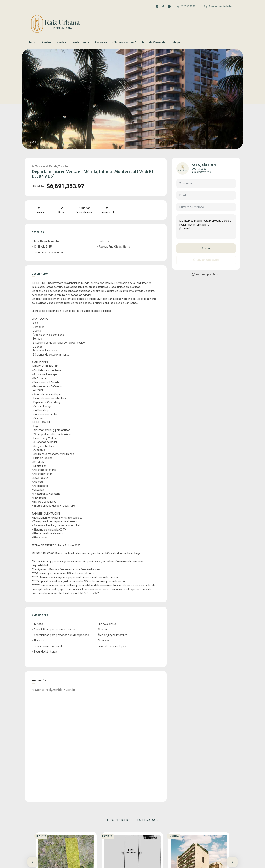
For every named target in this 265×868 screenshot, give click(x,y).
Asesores (101, 42)
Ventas (46, 42)
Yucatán (63, 166)
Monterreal (41, 166)
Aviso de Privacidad (154, 42)
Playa (176, 42)
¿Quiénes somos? (124, 42)
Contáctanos (80, 42)
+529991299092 (201, 172)
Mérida (53, 166)
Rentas (61, 42)
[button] (33, 862)
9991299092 (199, 169)
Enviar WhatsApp (206, 260)
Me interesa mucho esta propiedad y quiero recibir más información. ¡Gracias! (206, 227)
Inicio (33, 42)
